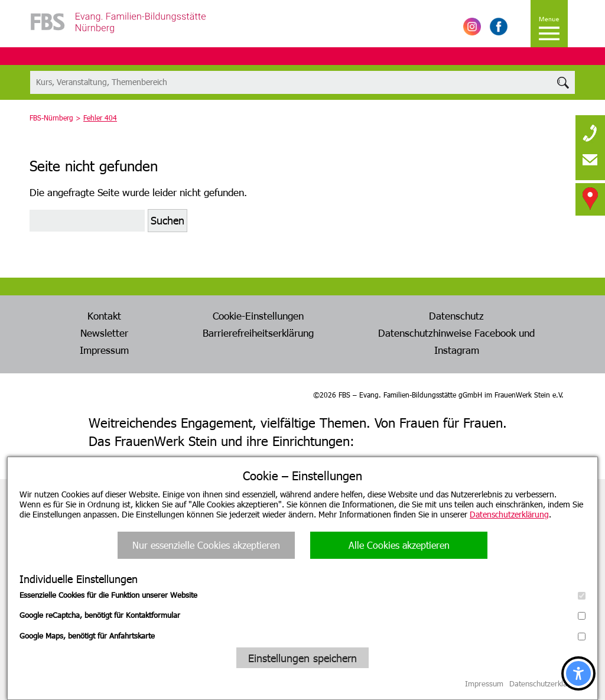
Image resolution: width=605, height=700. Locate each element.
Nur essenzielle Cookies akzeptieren (206, 545)
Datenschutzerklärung (509, 514)
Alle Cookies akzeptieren (399, 545)
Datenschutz (456, 315)
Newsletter (104, 333)
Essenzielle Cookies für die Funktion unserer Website (302, 595)
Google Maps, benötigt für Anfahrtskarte (302, 636)
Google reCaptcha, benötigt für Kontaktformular (302, 615)
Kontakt (104, 315)
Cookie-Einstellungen (258, 315)
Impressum (104, 350)
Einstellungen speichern (302, 658)
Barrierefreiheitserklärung (258, 333)
